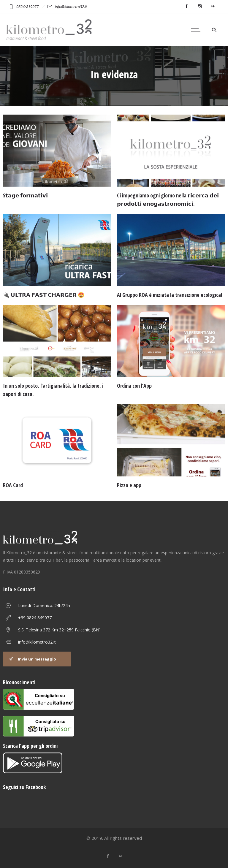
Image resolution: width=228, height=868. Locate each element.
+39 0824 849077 (35, 618)
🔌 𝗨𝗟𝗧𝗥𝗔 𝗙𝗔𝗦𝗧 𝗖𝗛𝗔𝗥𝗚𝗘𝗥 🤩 (44, 295)
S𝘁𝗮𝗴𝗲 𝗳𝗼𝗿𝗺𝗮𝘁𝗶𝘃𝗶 (25, 195)
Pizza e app (129, 485)
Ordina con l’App (134, 386)
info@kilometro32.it (37, 642)
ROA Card (13, 485)
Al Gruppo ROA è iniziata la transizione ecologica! (170, 295)
